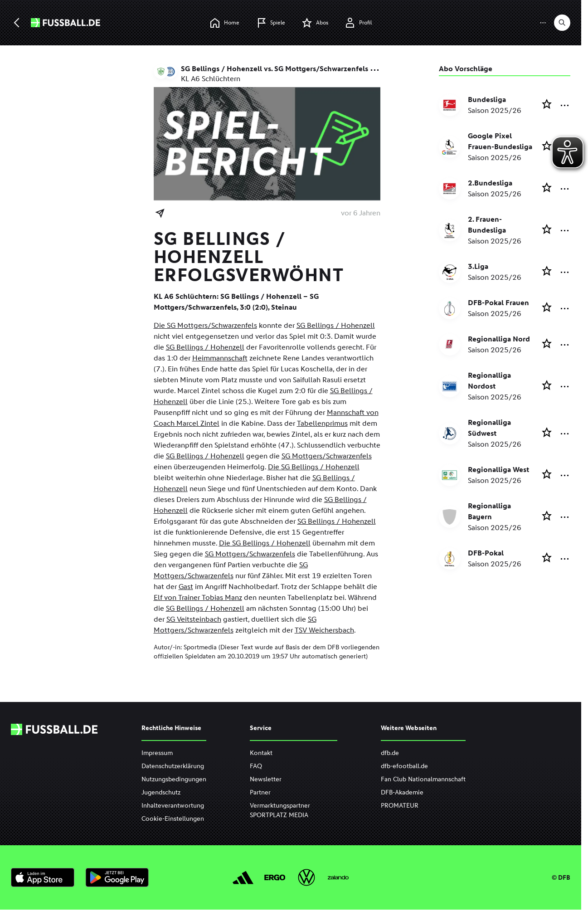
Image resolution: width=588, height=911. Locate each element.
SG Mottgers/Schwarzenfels (327, 456)
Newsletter (266, 779)
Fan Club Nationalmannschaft (423, 779)
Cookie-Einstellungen (173, 819)
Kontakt (261, 753)
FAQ (256, 766)
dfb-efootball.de (404, 766)
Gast (186, 587)
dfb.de (390, 753)
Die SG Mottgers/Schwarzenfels (205, 325)
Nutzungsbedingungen (174, 779)
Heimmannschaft (220, 358)
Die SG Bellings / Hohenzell (314, 467)
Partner (260, 792)
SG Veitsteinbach (194, 619)
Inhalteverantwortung (173, 806)
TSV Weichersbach (324, 630)
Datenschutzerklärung (173, 766)
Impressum (157, 753)
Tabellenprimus (322, 423)
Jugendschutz (161, 792)
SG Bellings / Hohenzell (336, 325)
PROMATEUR (400, 806)
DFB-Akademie (402, 792)
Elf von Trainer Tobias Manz (198, 597)
